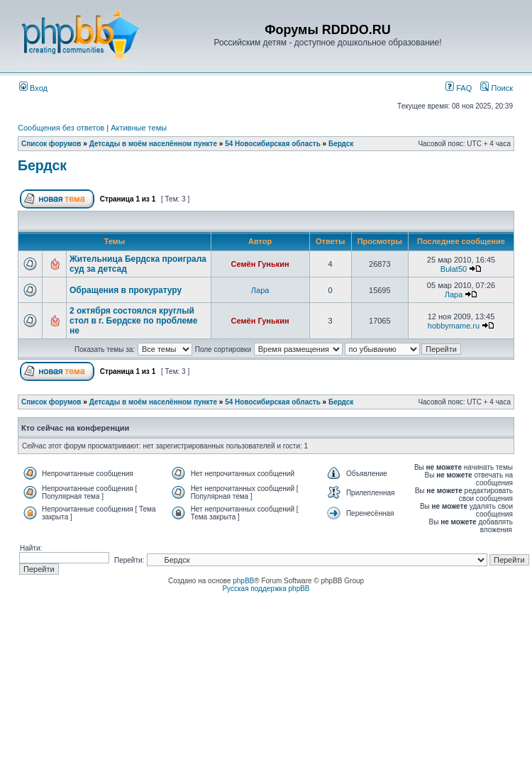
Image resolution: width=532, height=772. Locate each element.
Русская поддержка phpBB (266, 589)
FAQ (459, 88)
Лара (260, 290)
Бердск (341, 144)
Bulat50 (454, 269)
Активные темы (139, 128)
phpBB (243, 581)
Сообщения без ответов (61, 128)
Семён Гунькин (260, 264)
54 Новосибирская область (273, 144)
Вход (33, 88)
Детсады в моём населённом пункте (153, 144)
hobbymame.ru (454, 326)
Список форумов (51, 144)
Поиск (497, 88)
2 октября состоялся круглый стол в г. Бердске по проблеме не (134, 321)
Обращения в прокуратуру (126, 290)
